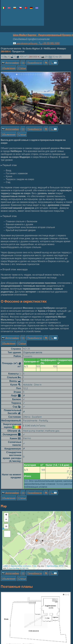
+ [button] (6, 466)
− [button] (6, 471)
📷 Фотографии (10, 63)
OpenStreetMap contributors (21, 517)
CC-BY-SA (24, 520)
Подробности (34, 63)
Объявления (9, 68)
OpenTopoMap (14, 520)
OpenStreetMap (52, 517)
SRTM (61, 517)
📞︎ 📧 (54, 63)
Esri (35, 517)
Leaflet (5, 517)
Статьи (22, 68)
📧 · (36, 43)
